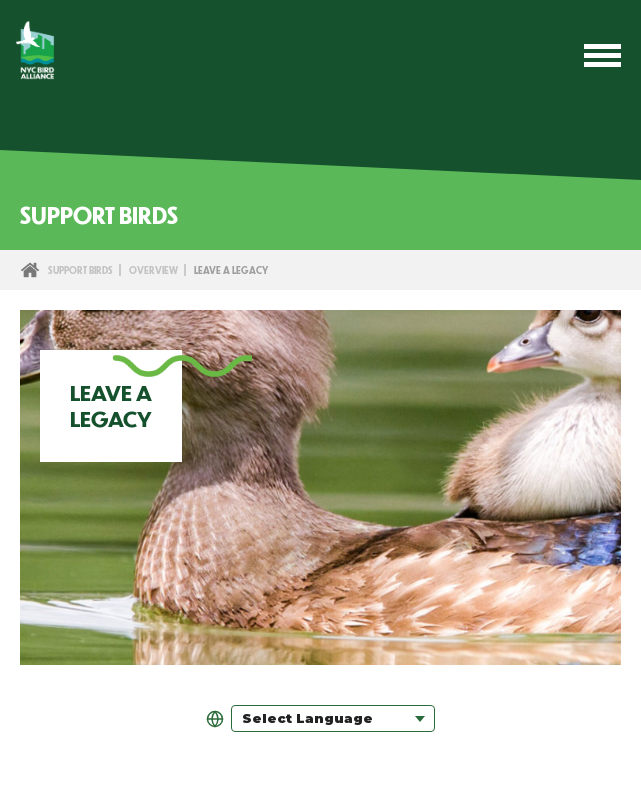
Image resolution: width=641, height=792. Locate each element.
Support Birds (80, 270)
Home (30, 270)
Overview (153, 270)
